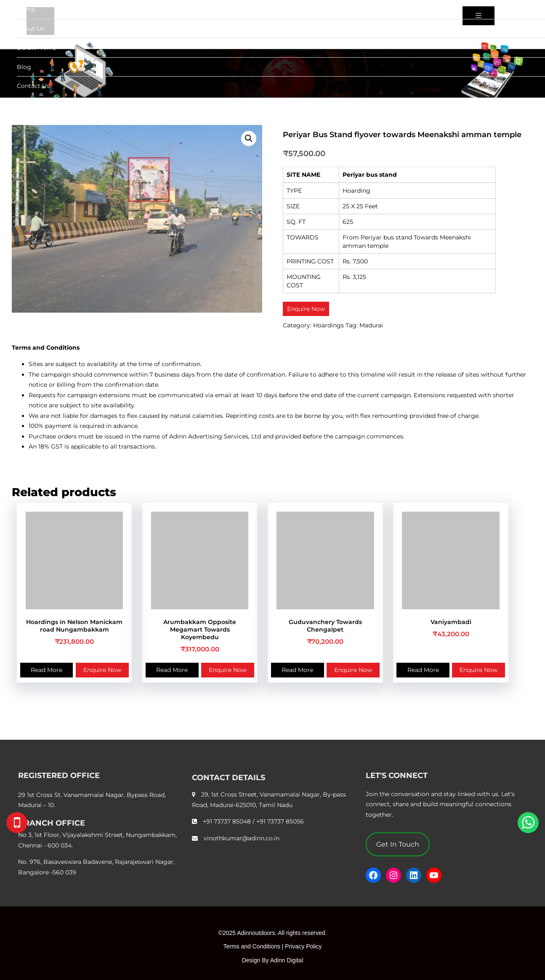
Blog (24, 67)
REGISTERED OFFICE (59, 776)
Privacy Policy (303, 946)
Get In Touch (398, 844)
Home (26, 9)
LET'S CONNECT (397, 776)
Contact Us (33, 86)
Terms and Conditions (252, 946)
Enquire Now (102, 670)
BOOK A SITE (36, 48)
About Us (31, 29)
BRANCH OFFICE (52, 823)
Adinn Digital (287, 960)
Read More (47, 670)
